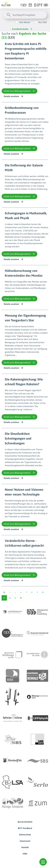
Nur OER (43, 22)
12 (10, 598)
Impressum (25, 841)
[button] (43, 862)
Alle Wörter (25, 22)
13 (15, 598)
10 (43, 592)
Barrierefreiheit (25, 822)
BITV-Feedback (25, 828)
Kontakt (25, 847)
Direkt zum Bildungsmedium (19, 91)
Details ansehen (14, 96)
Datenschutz (25, 835)
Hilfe (25, 854)
